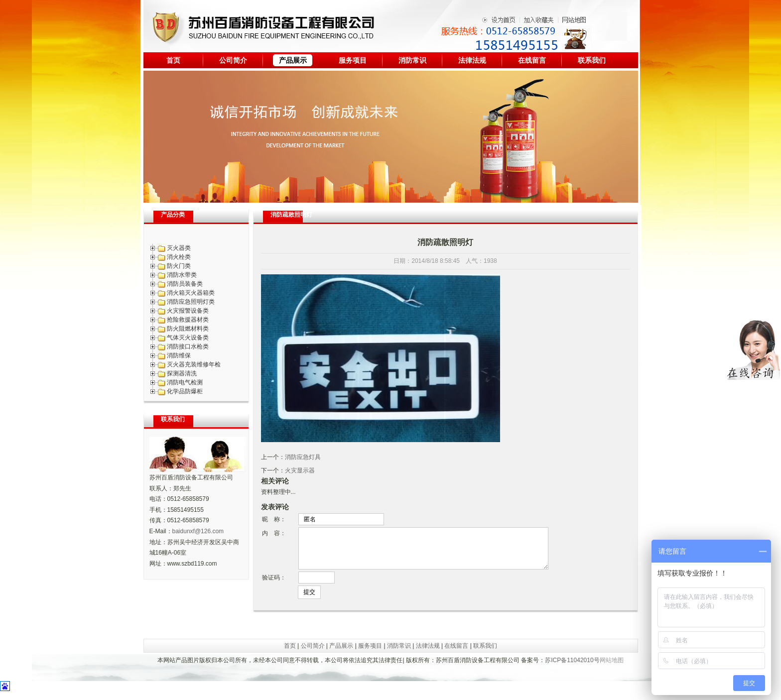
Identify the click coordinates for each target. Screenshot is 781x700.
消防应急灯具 (303, 457)
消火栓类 (179, 257)
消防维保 (179, 355)
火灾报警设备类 (188, 311)
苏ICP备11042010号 (572, 668)
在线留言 (532, 60)
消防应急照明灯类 (191, 302)
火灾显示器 (300, 470)
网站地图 (612, 668)
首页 (173, 60)
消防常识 (412, 60)
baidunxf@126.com (198, 531)
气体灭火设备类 (188, 338)
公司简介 (233, 60)
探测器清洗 (182, 373)
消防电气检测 (185, 382)
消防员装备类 (185, 284)
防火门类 (179, 266)
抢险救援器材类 (188, 320)
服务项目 (353, 60)
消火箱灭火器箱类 (191, 293)
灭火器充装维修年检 (194, 364)
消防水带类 (182, 275)
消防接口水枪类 (188, 347)
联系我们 (592, 60)
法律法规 (472, 60)
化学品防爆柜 (185, 391)
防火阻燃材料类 (188, 329)
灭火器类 (179, 248)
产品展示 (293, 60)
